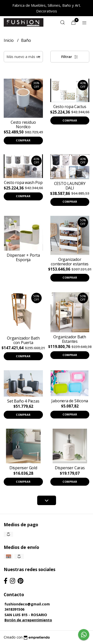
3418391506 (14, 609)
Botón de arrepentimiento (28, 620)
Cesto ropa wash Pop (23, 182)
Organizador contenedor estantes (70, 262)
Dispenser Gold (23, 468)
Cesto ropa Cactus (70, 107)
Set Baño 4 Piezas (23, 401)
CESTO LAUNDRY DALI (70, 186)
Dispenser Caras (70, 468)
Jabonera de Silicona (70, 401)
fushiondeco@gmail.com (27, 604)
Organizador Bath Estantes (70, 339)
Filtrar (70, 57)
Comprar (23, 140)
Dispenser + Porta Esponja (23, 257)
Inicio (9, 40)
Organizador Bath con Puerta (23, 340)
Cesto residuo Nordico (23, 124)
